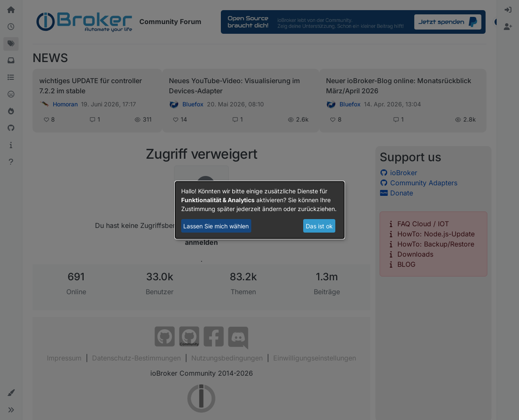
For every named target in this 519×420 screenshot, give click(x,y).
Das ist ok (319, 226)
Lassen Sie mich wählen (216, 226)
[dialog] (260, 210)
